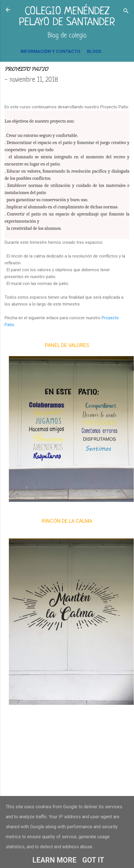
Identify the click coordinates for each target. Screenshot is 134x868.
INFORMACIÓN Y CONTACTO (50, 51)
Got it (93, 860)
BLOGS (94, 51)
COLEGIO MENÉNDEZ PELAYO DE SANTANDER (67, 17)
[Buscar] (126, 12)
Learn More (54, 860)
